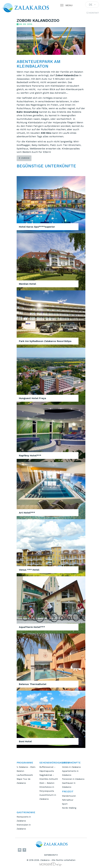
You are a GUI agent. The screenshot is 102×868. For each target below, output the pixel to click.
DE (92, 5)
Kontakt (93, 13)
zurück (24, 158)
